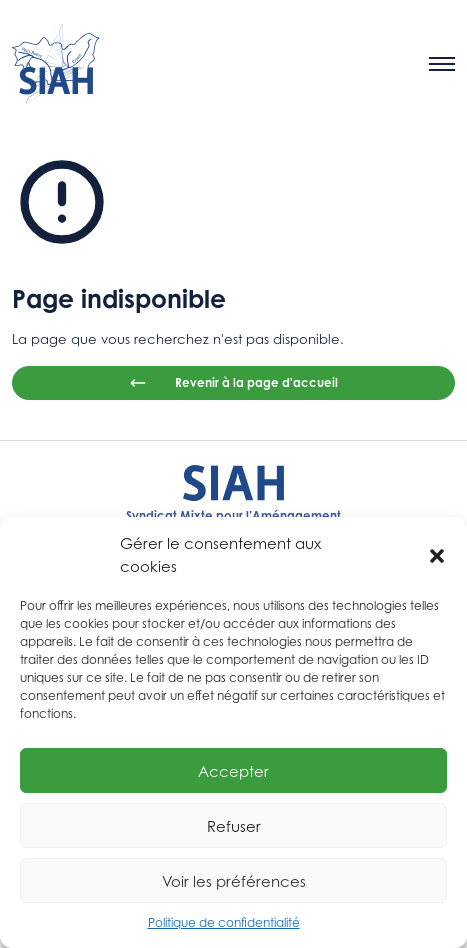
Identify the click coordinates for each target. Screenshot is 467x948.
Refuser (234, 826)
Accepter (233, 771)
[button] (437, 555)
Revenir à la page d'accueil (233, 383)
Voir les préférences (234, 881)
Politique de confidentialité (224, 922)
